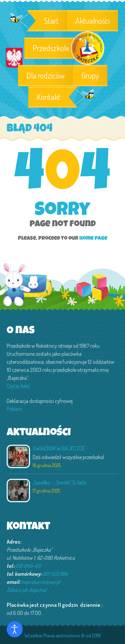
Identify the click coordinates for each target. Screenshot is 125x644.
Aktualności (92, 21)
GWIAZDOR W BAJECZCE (59, 448)
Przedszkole (49, 48)
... (106, 457)
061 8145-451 (28, 566)
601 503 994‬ (55, 574)
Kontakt (48, 97)
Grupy (90, 76)
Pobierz (14, 409)
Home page (93, 239)
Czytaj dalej (18, 386)
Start (51, 21)
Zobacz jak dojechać (27, 590)
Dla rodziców (45, 76)
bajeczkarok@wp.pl (40, 582)
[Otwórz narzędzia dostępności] (15, 629)
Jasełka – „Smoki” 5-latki (59, 482)
